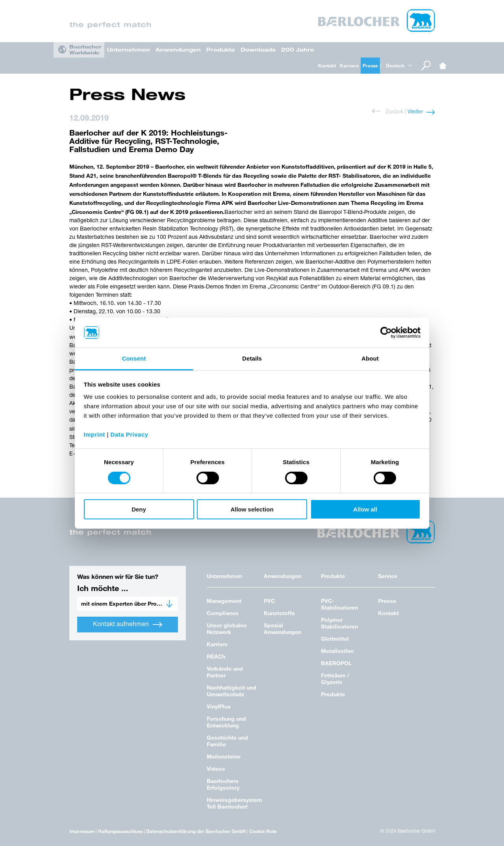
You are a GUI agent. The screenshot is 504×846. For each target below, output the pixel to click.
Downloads (258, 49)
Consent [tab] (134, 358)
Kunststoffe (279, 613)
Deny (139, 509)
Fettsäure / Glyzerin (335, 679)
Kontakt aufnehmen (128, 625)
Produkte (221, 49)
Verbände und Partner (225, 672)
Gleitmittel (335, 639)
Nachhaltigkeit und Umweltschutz (232, 691)
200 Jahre (298, 49)
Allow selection (252, 509)
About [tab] (370, 358)
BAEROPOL (336, 663)
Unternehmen (129, 49)
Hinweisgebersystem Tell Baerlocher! (234, 803)
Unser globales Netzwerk (227, 628)
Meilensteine (224, 756)
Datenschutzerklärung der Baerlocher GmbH (196, 831)
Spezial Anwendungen (283, 628)
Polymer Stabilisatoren (339, 623)
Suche (426, 66)
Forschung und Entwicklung (226, 722)
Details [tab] (252, 358)
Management (224, 601)
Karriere (349, 65)
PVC (269, 601)
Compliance (223, 613)
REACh (216, 656)
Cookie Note (263, 831)
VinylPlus (219, 706)
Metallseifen (337, 651)
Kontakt (327, 65)
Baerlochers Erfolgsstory (223, 784)
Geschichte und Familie (227, 741)
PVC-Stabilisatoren (339, 604)
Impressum (82, 831)
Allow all (365, 509)
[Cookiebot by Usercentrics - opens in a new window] (386, 333)
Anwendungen (178, 49)
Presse (370, 65)
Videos (216, 769)
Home (443, 66)
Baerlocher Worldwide (85, 49)
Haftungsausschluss (120, 831)
